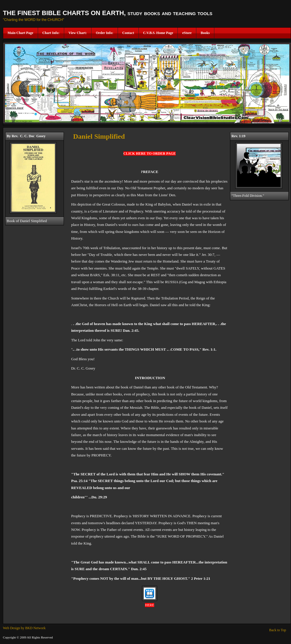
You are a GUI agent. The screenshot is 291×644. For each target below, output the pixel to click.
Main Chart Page (20, 33)
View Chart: (78, 33)
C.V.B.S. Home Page (158, 33)
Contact (128, 33)
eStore (187, 33)
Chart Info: (51, 33)
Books (205, 33)
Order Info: (105, 33)
